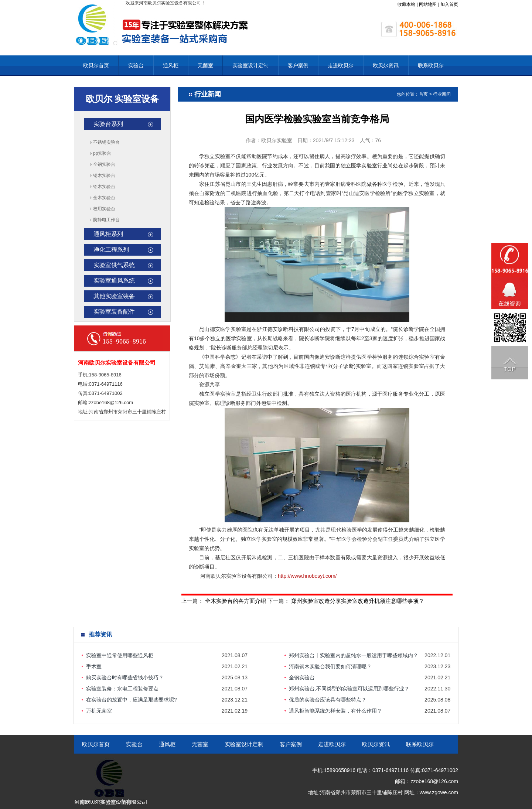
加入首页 (449, 4)
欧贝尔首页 (96, 65)
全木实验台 (104, 198)
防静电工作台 (106, 220)
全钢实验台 (104, 164)
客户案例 (298, 65)
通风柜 (171, 65)
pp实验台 (102, 153)
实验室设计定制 (250, 65)
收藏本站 (406, 4)
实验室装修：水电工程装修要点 (122, 689)
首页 (423, 94)
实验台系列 (108, 124)
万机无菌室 (99, 711)
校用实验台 (104, 209)
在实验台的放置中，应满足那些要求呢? (132, 700)
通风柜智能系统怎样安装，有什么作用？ (335, 711)
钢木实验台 (104, 175)
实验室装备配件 (114, 312)
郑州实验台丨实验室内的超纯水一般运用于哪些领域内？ (354, 655)
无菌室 (205, 65)
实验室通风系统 (114, 281)
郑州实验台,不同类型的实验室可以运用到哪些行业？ (349, 689)
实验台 (136, 65)
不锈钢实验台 (106, 142)
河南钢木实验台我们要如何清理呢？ (330, 666)
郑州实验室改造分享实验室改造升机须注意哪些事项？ (358, 601)
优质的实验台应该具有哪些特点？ (328, 700)
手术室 (94, 666)
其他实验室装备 (114, 296)
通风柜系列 (108, 234)
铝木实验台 (104, 187)
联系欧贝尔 (431, 65)
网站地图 (428, 4)
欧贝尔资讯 (386, 65)
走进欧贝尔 (341, 65)
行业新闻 (442, 94)
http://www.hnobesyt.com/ (307, 576)
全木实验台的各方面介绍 (236, 601)
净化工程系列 (111, 250)
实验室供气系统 (114, 265)
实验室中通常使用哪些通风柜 (120, 655)
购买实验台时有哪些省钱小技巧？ (125, 677)
